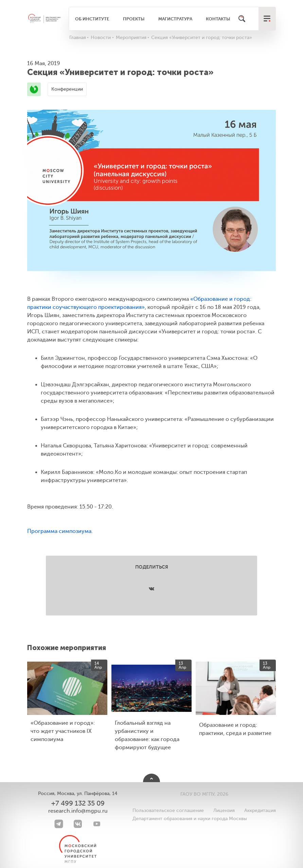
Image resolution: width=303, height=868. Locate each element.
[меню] (267, 19)
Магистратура (175, 19)
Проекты (134, 19)
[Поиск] (242, 19)
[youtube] (97, 824)
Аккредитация (260, 810)
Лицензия (224, 810)
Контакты (218, 19)
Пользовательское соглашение (168, 810)
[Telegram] (59, 824)
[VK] (78, 824)
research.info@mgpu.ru (78, 811)
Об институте (92, 19)
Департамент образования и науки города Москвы (190, 819)
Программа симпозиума (59, 531)
